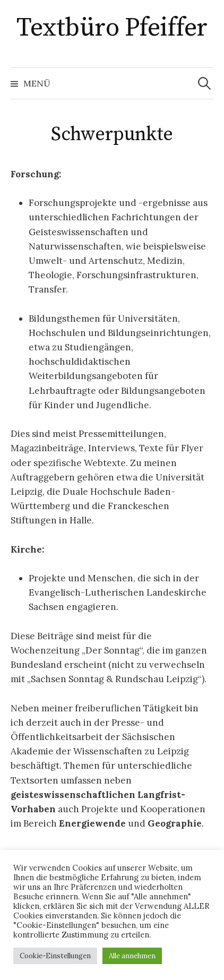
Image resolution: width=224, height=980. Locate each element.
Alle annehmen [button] (132, 956)
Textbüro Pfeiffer (112, 28)
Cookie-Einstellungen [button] (55, 956)
